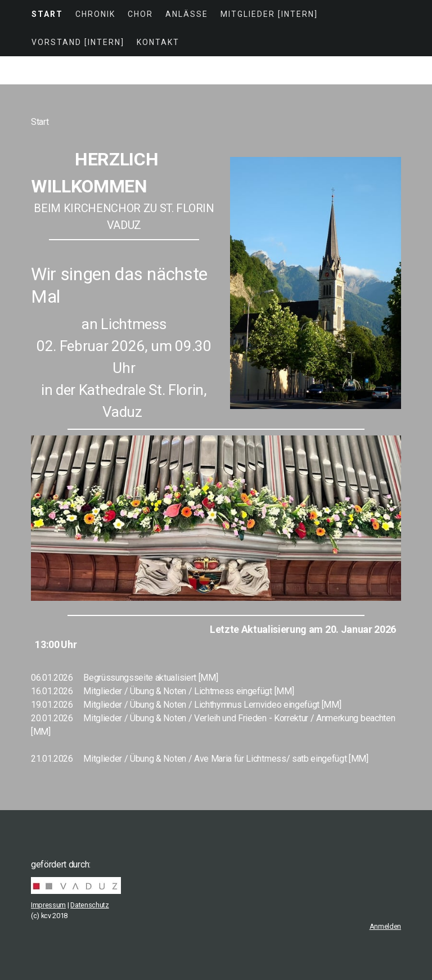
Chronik (95, 14)
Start (47, 14)
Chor (140, 14)
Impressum (48, 905)
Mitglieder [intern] (269, 14)
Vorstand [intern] (78, 42)
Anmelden (385, 926)
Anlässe (187, 14)
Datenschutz (89, 905)
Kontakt (158, 42)
